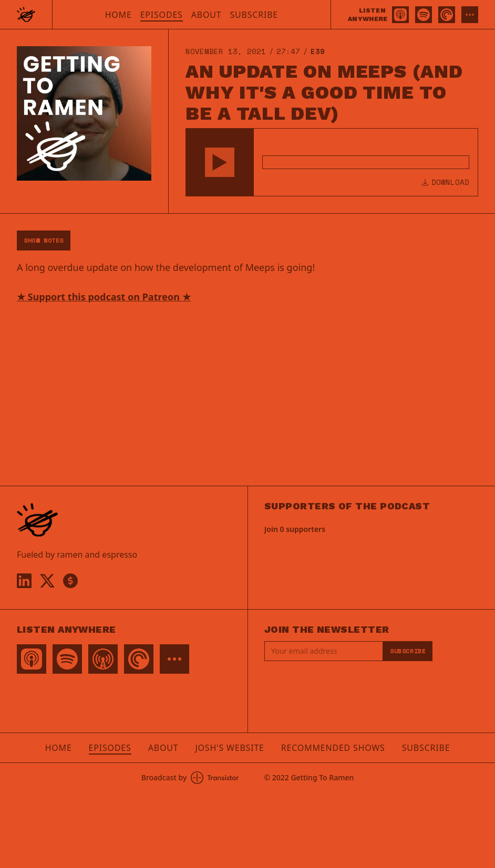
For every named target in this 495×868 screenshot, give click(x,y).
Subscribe (254, 15)
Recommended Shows (333, 748)
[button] (220, 162)
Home (118, 15)
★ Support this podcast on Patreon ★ (104, 297)
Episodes (162, 15)
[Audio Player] (332, 162)
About (207, 15)
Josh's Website (229, 748)
